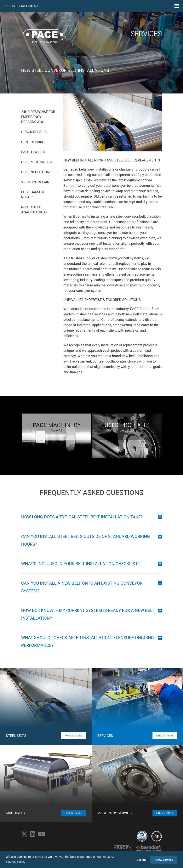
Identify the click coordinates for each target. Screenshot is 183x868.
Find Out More (73, 736)
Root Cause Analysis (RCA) (34, 210)
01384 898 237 (29, 6)
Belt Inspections (36, 172)
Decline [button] (141, 860)
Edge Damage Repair (33, 195)
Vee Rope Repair (35, 182)
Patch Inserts (34, 152)
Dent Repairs (33, 142)
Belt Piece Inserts (37, 162)
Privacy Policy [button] (16, 862)
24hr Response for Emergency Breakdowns (38, 117)
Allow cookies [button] (164, 860)
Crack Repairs (34, 132)
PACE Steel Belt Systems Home (45, 36)
